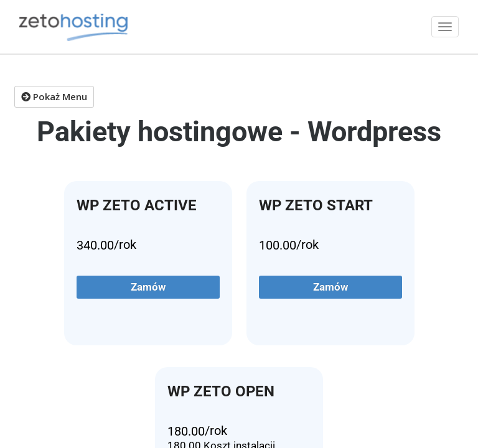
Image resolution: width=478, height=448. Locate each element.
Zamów (148, 287)
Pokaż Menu (54, 96)
